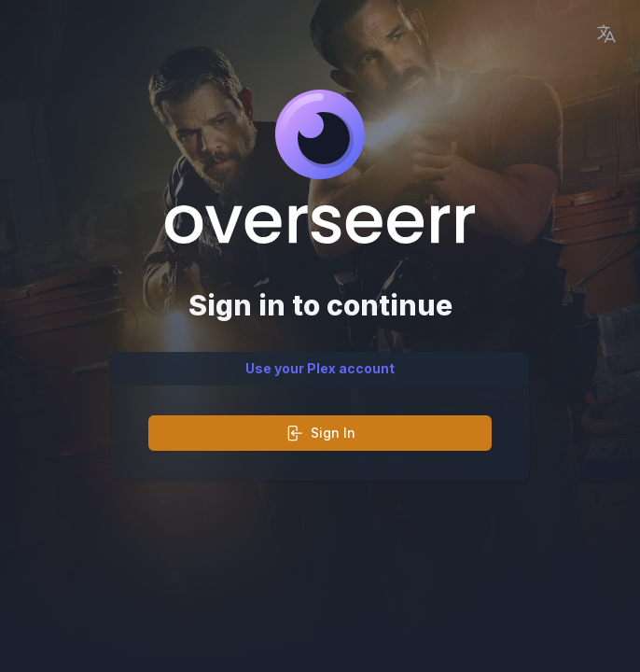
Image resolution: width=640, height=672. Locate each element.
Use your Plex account (320, 368)
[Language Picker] (606, 34)
